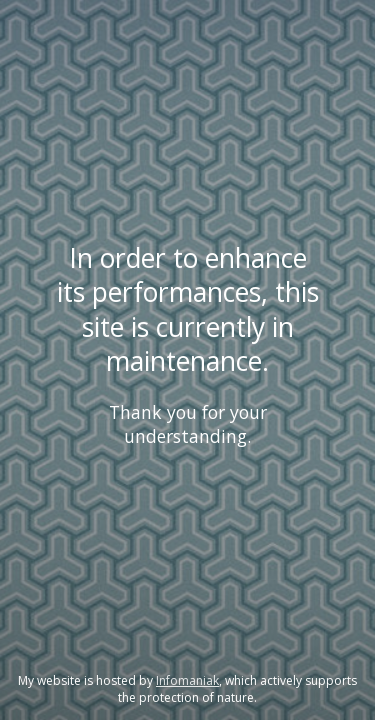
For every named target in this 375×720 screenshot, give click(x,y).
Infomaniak (187, 680)
